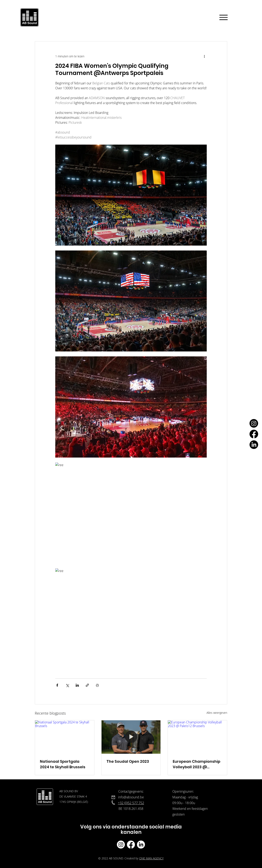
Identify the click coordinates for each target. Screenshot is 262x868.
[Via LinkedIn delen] (77, 685)
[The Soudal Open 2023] (131, 737)
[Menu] (224, 17)
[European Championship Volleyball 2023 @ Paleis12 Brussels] (197, 737)
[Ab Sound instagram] (121, 845)
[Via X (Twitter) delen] (67, 685)
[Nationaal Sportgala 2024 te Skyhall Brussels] (65, 737)
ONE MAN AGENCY (151, 858)
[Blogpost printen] (97, 685)
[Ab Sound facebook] (131, 845)
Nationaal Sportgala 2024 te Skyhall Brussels (63, 764)
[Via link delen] (87, 685)
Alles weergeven (217, 713)
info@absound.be (131, 797)
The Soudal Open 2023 (128, 761)
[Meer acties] (204, 56)
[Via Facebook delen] (57, 685)
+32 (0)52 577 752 (131, 803)
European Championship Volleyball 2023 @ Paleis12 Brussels (196, 764)
